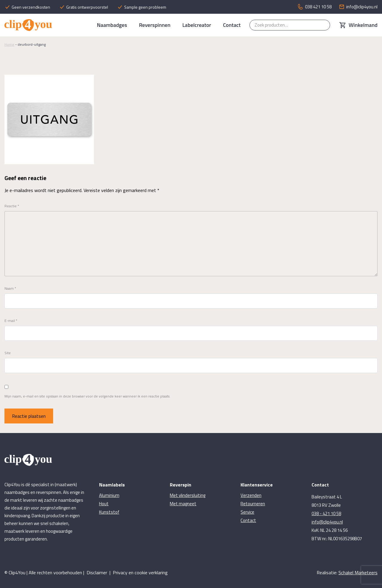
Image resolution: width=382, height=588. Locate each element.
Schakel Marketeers (358, 572)
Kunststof (109, 512)
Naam (10, 288)
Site (8, 353)
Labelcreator (197, 25)
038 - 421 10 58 (326, 513)
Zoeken (323, 25)
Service (247, 512)
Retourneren (253, 504)
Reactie (12, 206)
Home (9, 44)
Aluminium (109, 495)
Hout (104, 504)
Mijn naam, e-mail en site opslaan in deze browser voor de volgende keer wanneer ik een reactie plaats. (87, 396)
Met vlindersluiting (188, 495)
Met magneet (183, 504)
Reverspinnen (155, 25)
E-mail (11, 321)
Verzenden (251, 495)
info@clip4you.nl (327, 522)
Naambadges (112, 25)
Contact (232, 25)
